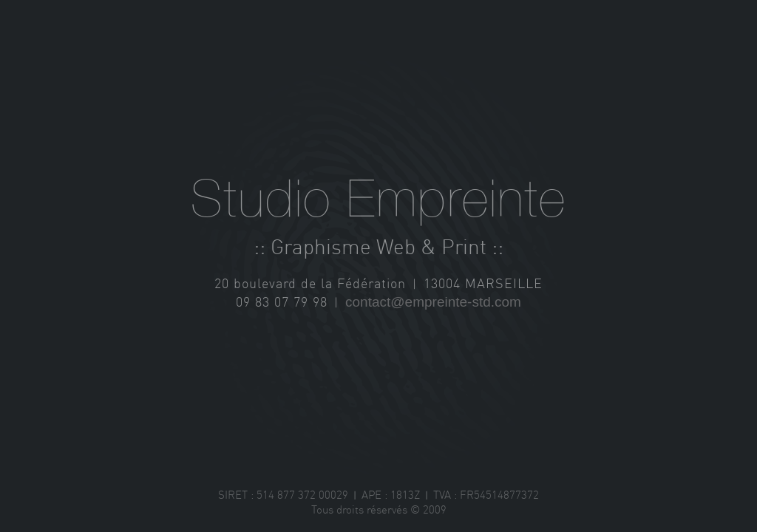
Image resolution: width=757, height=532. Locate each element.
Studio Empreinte (378, 201)
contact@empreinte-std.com (433, 302)
